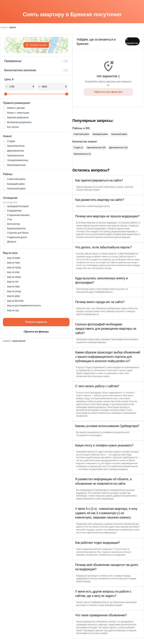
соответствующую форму (88, 190)
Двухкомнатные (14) (118, 148)
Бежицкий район (100, 134)
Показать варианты (36, 322)
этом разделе (96, 435)
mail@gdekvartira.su (104, 292)
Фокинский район (119, 134)
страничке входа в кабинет (88, 257)
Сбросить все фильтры (36, 332)
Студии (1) (78, 148)
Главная (4, 27)
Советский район (81, 134)
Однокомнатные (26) (96, 148)
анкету (107, 206)
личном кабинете (130, 223)
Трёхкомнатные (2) (82, 154)
